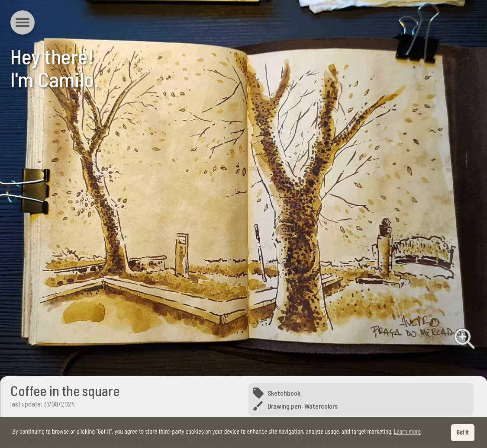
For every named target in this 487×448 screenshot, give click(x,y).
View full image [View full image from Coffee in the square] (464, 339)
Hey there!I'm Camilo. (55, 68)
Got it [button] (463, 432)
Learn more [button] (407, 431)
